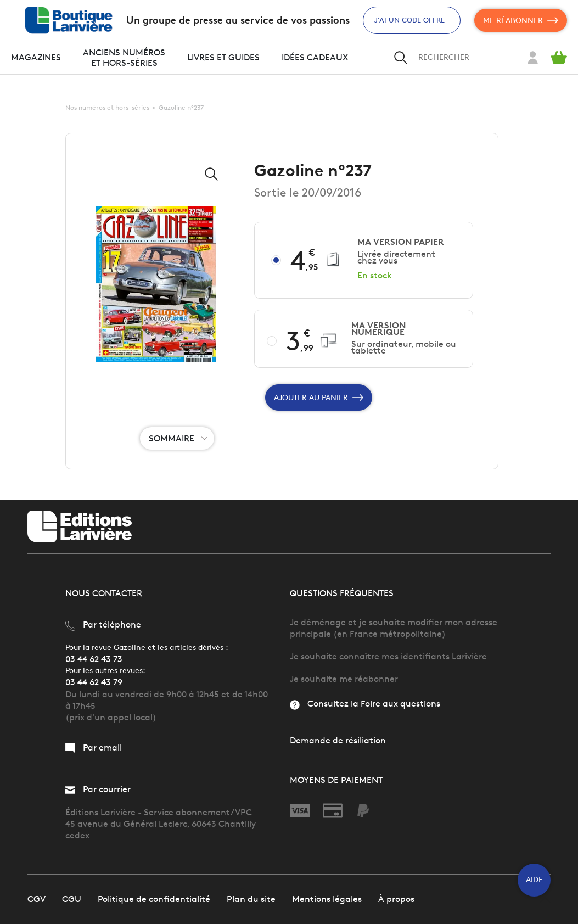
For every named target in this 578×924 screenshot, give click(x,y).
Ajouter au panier (319, 397)
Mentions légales (327, 899)
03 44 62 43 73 (94, 659)
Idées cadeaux (315, 57)
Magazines (36, 57)
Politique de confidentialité (154, 899)
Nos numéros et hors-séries (107, 107)
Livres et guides (223, 57)
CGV (37, 899)
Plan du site (251, 899)
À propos (396, 899)
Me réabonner (521, 20)
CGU (72, 899)
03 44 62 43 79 (94, 682)
